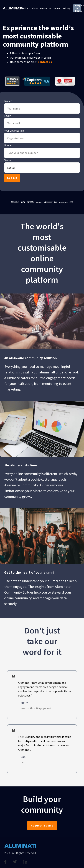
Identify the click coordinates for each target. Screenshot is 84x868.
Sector (8, 160)
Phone (8, 145)
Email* (8, 116)
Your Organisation (14, 131)
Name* (8, 101)
